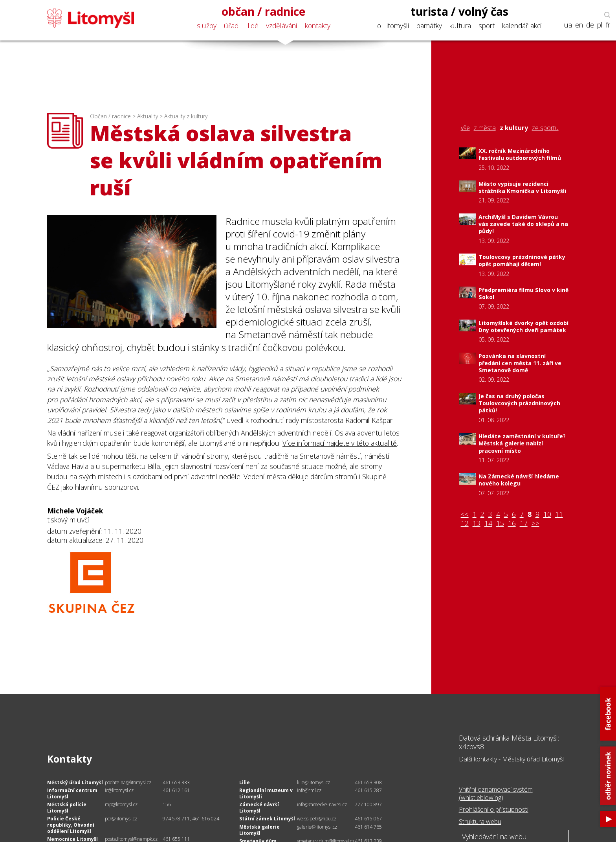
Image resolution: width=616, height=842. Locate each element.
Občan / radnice (110, 116)
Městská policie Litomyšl (67, 808)
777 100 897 (368, 804)
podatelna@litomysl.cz (128, 782)
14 (488, 523)
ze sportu (545, 128)
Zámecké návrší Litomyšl (259, 808)
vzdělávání (282, 26)
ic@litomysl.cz (119, 790)
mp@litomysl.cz (121, 804)
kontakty (318, 26)
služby (207, 26)
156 (167, 804)
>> (535, 523)
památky (429, 26)
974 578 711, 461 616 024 (191, 819)
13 (477, 523)
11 (559, 514)
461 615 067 (368, 819)
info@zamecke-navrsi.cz (322, 804)
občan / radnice (264, 11)
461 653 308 (368, 782)
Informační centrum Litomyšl (72, 793)
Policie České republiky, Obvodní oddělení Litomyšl (71, 825)
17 (524, 523)
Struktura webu (480, 822)
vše (465, 128)
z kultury (514, 128)
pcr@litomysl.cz (121, 819)
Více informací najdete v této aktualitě (340, 443)
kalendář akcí (522, 26)
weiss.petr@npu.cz (317, 819)
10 (547, 514)
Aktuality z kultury (186, 116)
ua (568, 25)
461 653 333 (176, 782)
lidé (253, 26)
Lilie (245, 782)
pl (600, 25)
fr (608, 25)
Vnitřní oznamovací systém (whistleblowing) (496, 793)
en (579, 25)
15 (500, 523)
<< (465, 514)
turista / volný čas (459, 11)
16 (512, 523)
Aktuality (148, 116)
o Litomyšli (393, 26)
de (590, 25)
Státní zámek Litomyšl (267, 819)
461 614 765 (368, 827)
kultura (460, 26)
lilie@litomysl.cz (313, 782)
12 (465, 523)
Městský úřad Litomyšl (75, 782)
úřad (231, 26)
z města (485, 128)
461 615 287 (368, 790)
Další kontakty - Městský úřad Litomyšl (511, 759)
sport (487, 26)
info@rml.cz (309, 790)
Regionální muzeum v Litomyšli (266, 793)
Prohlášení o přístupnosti (494, 809)
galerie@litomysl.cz (317, 827)
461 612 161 (176, 790)
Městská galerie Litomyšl (259, 830)
